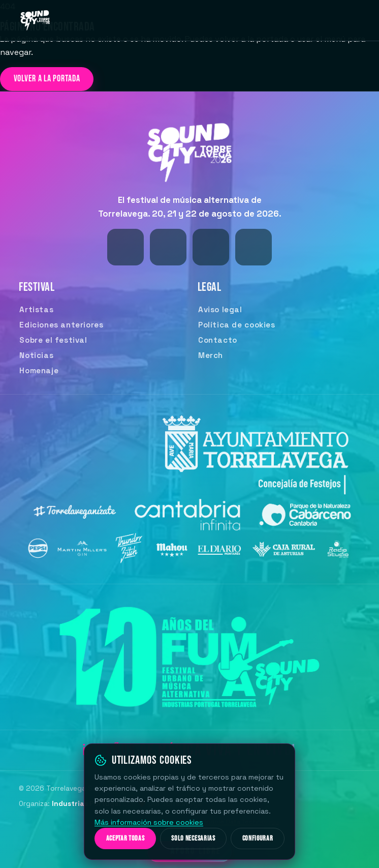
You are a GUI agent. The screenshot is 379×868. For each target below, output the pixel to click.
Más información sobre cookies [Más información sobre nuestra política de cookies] (149, 822)
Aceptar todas (125, 839)
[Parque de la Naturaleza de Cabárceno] (302, 518)
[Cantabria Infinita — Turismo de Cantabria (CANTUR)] (189, 518)
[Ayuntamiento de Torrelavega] (251, 452)
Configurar (258, 839)
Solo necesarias (193, 839)
